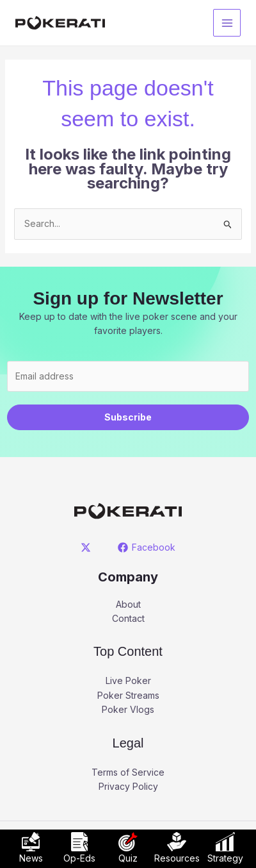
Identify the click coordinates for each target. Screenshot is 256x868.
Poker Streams (128, 695)
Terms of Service (128, 772)
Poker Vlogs (128, 709)
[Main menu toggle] (227, 23)
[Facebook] (146, 547)
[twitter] (88, 547)
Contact (128, 618)
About (128, 604)
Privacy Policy (128, 786)
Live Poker (128, 680)
